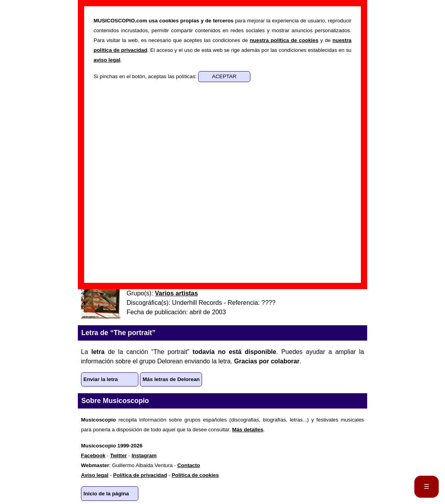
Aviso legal (95, 475)
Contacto (189, 465)
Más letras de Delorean (171, 379)
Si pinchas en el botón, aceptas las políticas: (146, 76)
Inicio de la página (106, 494)
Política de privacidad (140, 475)
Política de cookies (195, 475)
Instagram (144, 455)
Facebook (93, 455)
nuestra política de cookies (284, 40)
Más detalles (248, 430)
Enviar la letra (100, 379)
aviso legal (107, 60)
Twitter (119, 455)
